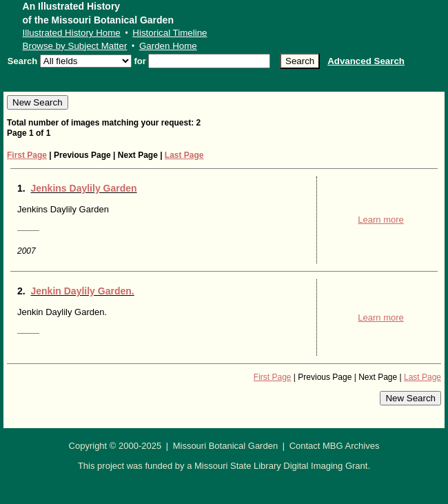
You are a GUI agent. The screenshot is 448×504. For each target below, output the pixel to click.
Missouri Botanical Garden (225, 446)
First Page (27, 155)
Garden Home (168, 46)
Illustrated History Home (72, 33)
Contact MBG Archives (335, 446)
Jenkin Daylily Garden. (83, 291)
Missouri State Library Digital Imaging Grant (281, 466)
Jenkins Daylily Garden (84, 188)
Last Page (184, 155)
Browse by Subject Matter (75, 46)
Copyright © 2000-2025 (115, 446)
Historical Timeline (170, 33)
